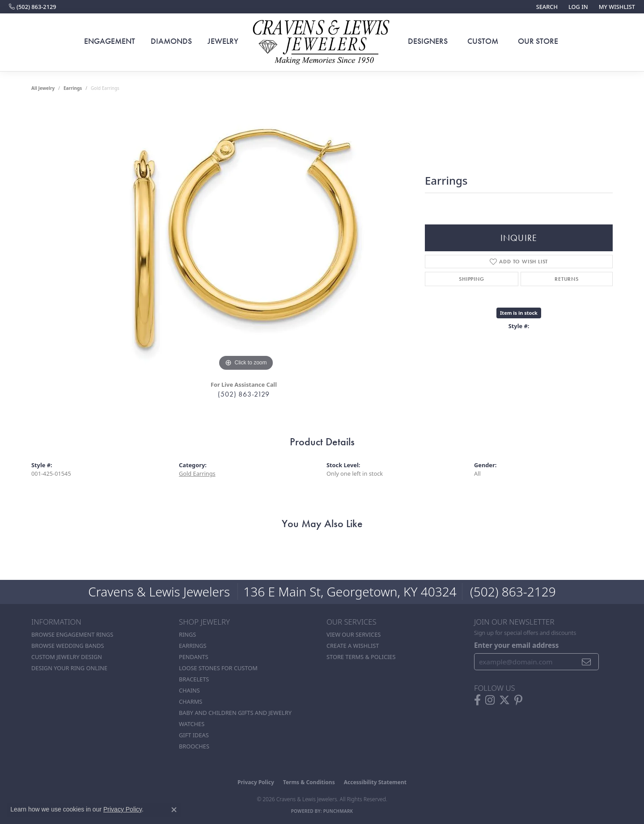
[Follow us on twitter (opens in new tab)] (504, 700)
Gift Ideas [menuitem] (194, 735)
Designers (428, 41)
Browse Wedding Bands (68, 646)
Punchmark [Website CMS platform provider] (338, 811)
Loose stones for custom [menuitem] (218, 668)
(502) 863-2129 (244, 394)
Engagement (110, 41)
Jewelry (223, 41)
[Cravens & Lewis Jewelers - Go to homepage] (322, 42)
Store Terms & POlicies (361, 657)
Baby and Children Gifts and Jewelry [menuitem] (235, 713)
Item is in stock (519, 313)
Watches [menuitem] (192, 724)
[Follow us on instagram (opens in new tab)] (490, 700)
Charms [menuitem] (191, 701)
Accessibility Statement (375, 782)
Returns (567, 279)
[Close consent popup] (174, 810)
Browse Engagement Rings (72, 634)
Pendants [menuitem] (194, 657)
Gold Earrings (197, 473)
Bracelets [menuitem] (194, 679)
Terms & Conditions (309, 782)
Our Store (538, 41)
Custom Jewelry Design (67, 657)
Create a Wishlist (353, 646)
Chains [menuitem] (189, 690)
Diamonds (171, 41)
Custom (483, 41)
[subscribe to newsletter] (587, 662)
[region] (246, 239)
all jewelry (43, 88)
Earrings (73, 88)
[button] (546, 7)
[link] (33, 7)
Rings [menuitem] (187, 634)
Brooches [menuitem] (194, 746)
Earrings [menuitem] (193, 646)
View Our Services (354, 634)
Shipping (471, 279)
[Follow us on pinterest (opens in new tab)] (518, 700)
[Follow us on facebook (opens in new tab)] (477, 700)
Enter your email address (516, 645)
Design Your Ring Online (69, 668)
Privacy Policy (256, 782)
